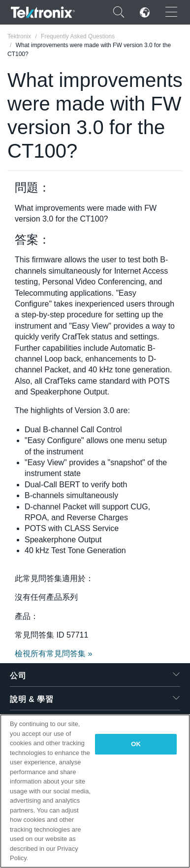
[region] (95, 791)
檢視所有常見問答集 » (53, 654)
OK (136, 744)
